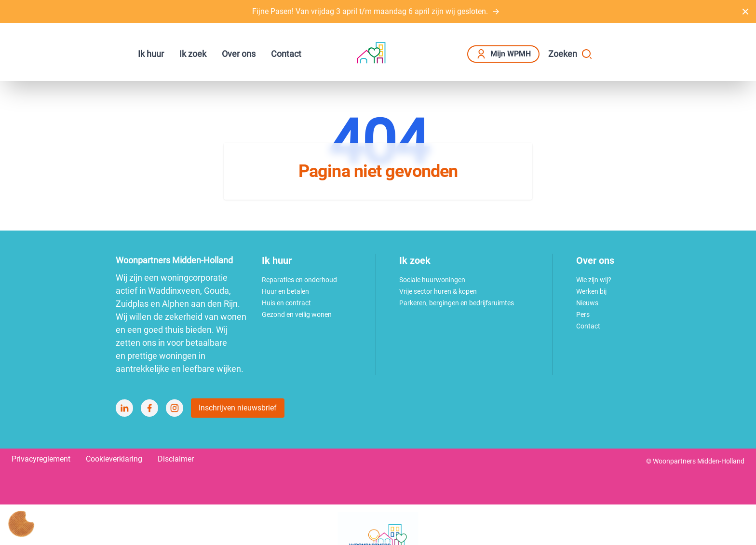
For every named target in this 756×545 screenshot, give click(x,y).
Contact (286, 54)
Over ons (239, 54)
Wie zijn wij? (594, 280)
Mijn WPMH (503, 54)
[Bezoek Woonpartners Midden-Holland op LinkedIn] (124, 408)
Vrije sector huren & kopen (438, 291)
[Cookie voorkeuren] (21, 524)
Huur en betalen (285, 291)
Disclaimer (176, 459)
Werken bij (591, 291)
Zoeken (570, 54)
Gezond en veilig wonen (297, 314)
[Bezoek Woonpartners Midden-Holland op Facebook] (149, 408)
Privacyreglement (41, 459)
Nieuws (587, 303)
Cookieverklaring (114, 459)
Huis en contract (286, 303)
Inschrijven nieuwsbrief (238, 408)
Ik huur (151, 54)
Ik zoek (193, 54)
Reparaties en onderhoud (299, 280)
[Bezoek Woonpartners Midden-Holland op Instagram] (175, 408)
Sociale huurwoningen (432, 280)
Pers (583, 314)
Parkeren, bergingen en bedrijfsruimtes (457, 303)
